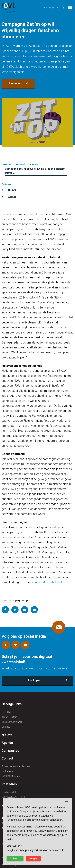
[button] (70, 7)
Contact (6, 727)
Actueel (20, 164)
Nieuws (34, 164)
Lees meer (15, 83)
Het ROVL (6, 712)
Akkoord (15, 858)
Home (7, 164)
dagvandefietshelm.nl (48, 582)
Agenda (12, 197)
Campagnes (10, 750)
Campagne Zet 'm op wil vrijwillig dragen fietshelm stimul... (35, 171)
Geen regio (48, 8)
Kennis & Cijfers (9, 717)
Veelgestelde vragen (12, 722)
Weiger (33, 858)
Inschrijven (35, 680)
